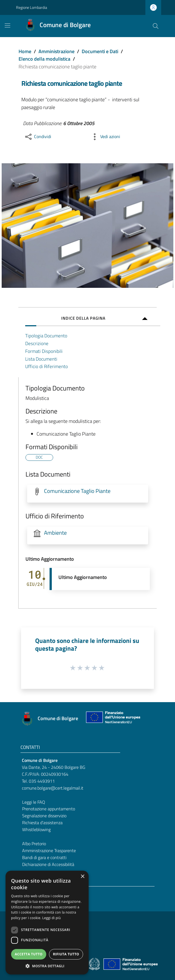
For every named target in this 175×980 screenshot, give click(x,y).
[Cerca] (156, 26)
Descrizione (37, 343)
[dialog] (47, 923)
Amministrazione (56, 51)
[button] (47, 966)
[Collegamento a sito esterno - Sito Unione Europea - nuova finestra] (112, 719)
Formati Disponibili (44, 351)
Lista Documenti (41, 359)
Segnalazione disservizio (44, 816)
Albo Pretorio (34, 844)
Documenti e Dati (100, 51)
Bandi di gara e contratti (44, 857)
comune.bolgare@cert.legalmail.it (53, 788)
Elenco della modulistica (44, 59)
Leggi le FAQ (34, 802)
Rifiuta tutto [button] (66, 954)
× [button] (82, 877)
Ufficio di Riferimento (47, 366)
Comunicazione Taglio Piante (77, 491)
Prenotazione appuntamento (49, 809)
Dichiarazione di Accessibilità (48, 864)
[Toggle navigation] (7, 25)
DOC (39, 457)
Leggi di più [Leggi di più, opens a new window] (52, 918)
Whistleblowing (36, 829)
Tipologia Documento (46, 336)
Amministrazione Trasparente (49, 850)
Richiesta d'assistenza (42, 823)
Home (25, 51)
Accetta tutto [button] (29, 954)
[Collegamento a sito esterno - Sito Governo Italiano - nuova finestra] (95, 964)
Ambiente (55, 533)
